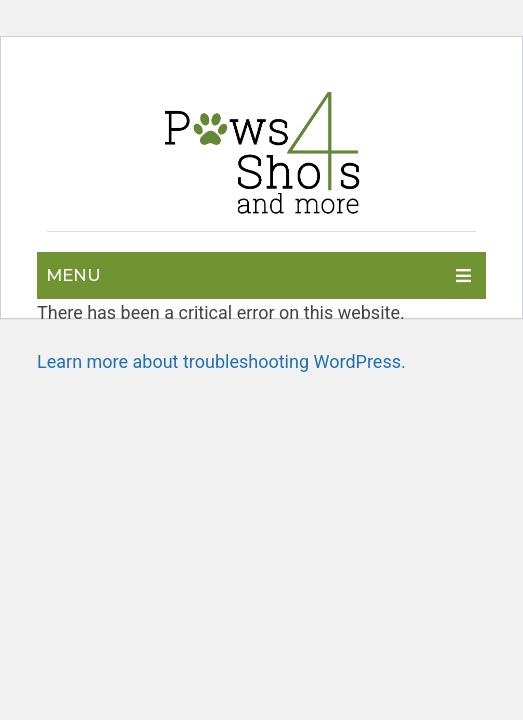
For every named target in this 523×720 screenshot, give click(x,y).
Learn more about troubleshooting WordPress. (221, 361)
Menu (73, 275)
